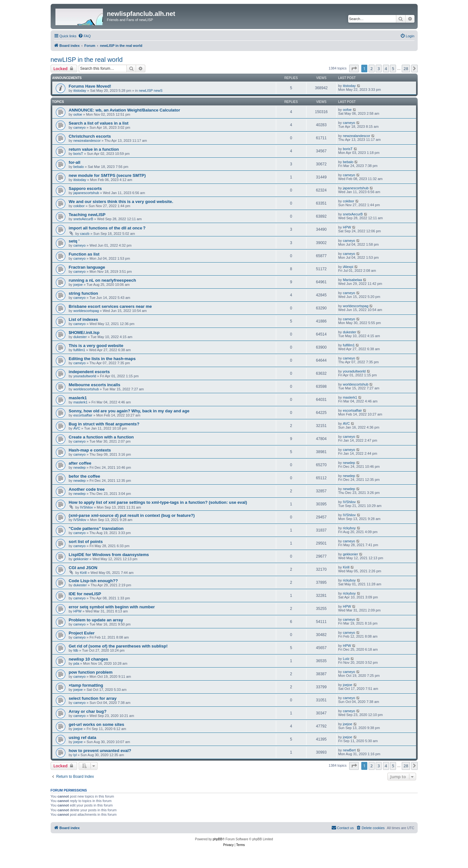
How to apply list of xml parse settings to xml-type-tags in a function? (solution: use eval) (158, 502)
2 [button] (372, 69)
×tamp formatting (86, 685)
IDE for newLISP (85, 594)
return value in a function (94, 149)
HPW (347, 227)
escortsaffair (83, 415)
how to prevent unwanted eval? (100, 751)
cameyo (79, 127)
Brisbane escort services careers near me (110, 306)
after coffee (80, 463)
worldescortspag (86, 311)
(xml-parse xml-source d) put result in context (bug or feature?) (132, 515)
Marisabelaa (352, 280)
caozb (85, 234)
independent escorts (89, 372)
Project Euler (82, 633)
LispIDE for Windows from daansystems (109, 555)
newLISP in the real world (87, 60)
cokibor (79, 206)
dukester (80, 337)
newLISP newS (151, 90)
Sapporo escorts (85, 188)
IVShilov (86, 507)
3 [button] (379, 69)
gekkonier (81, 559)
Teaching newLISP (87, 215)
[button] (354, 69)
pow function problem (91, 672)
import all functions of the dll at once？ (108, 228)
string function (83, 293)
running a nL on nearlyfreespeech (103, 280)
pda (76, 663)
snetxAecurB (83, 219)
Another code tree (87, 489)
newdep (79, 467)
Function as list (84, 254)
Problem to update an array (96, 620)
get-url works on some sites (97, 724)
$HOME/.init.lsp (84, 333)
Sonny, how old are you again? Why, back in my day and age (129, 411)
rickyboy (349, 528)
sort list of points (86, 542)
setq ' (74, 241)
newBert (349, 750)
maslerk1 (78, 398)
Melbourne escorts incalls (95, 385)
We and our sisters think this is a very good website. (121, 202)
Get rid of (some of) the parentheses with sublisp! (118, 646)
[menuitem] (84, 36)
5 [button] (393, 69)
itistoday (80, 90)
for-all (75, 162)
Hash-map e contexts (90, 450)
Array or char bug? (88, 711)
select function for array (93, 698)
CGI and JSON (83, 568)
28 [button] (406, 69)
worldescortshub (86, 389)
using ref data (83, 738)
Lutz (346, 659)
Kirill (83, 573)
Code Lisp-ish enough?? (94, 581)
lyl (75, 755)
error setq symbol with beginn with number (112, 607)
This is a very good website (96, 346)
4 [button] (386, 69)
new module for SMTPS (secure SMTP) (107, 175)
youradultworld (85, 376)
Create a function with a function (101, 437)
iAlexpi (348, 267)
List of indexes (83, 319)
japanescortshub (86, 193)
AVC (77, 428)
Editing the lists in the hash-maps (102, 359)
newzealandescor (87, 141)
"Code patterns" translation (96, 528)
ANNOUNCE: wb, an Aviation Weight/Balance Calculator (125, 110)
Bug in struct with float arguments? (104, 424)
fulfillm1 (79, 350)
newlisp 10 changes (89, 659)
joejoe (78, 285)
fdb (76, 650)
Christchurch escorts (90, 136)
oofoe (78, 114)
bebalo (79, 167)
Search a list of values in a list (99, 123)
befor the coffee (85, 476)
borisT (78, 154)
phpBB (218, 839)
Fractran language (87, 267)
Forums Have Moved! (90, 86)
